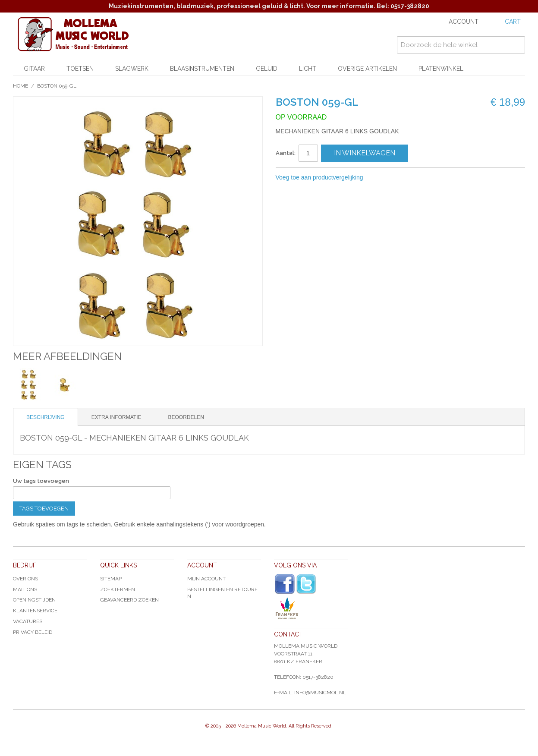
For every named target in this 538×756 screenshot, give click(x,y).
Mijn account (206, 579)
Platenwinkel (441, 69)
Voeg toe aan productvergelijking (319, 177)
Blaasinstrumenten (202, 69)
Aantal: (286, 153)
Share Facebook (399, 178)
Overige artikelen (367, 69)
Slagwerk (132, 69)
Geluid (267, 69)
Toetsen (80, 69)
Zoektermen (118, 589)
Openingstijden (34, 600)
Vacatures (28, 621)
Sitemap (111, 579)
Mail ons (25, 589)
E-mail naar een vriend (381, 178)
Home (20, 86)
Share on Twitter (416, 178)
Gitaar (34, 69)
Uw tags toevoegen (41, 481)
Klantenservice (35, 611)
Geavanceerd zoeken (129, 600)
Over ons (25, 579)
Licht (308, 69)
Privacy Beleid (33, 632)
